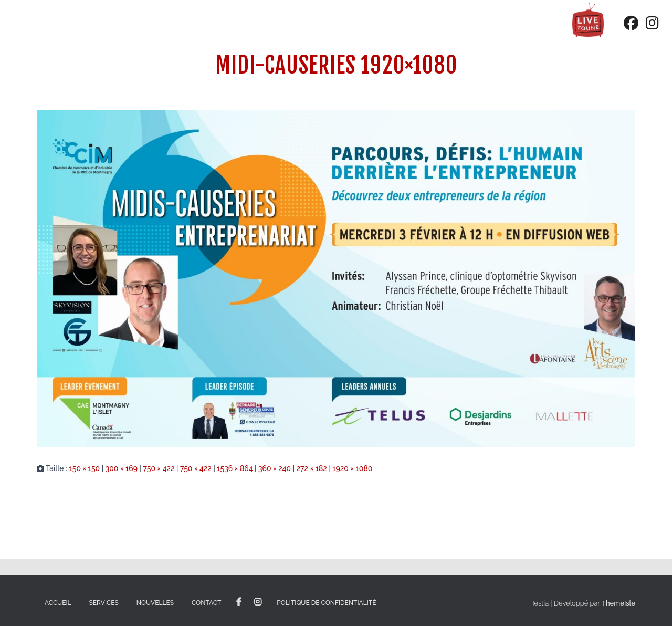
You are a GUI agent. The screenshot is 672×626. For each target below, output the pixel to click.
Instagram (258, 602)
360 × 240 (275, 468)
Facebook (239, 602)
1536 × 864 (235, 468)
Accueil (58, 603)
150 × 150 (84, 468)
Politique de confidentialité (326, 603)
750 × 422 (159, 468)
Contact (206, 603)
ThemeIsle (618, 603)
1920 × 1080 (352, 468)
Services (104, 603)
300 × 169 (122, 468)
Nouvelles (155, 603)
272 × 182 (312, 468)
